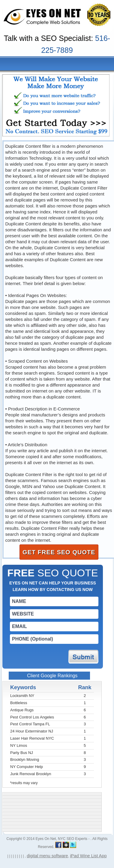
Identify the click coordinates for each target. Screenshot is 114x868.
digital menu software (47, 856)
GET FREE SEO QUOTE (59, 552)
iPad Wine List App (88, 856)
